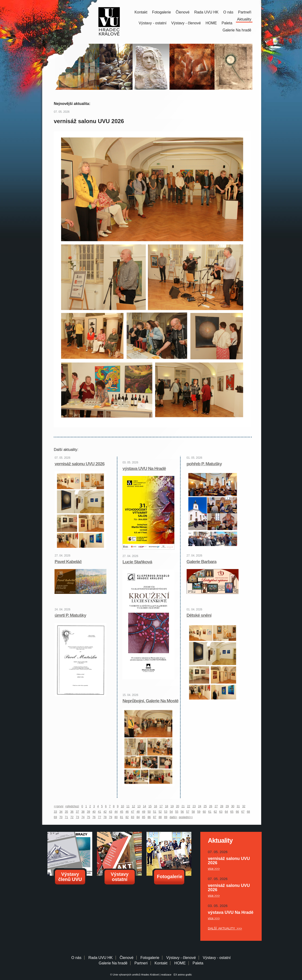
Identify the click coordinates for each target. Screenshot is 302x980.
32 (244, 806)
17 (161, 806)
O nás (228, 12)
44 (116, 812)
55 (177, 812)
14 (145, 806)
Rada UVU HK (206, 12)
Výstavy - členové (186, 23)
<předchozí (72, 806)
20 (178, 806)
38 (83, 812)
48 (138, 812)
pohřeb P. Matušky (204, 464)
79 (111, 817)
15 (150, 806)
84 (138, 817)
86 (149, 817)
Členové (182, 12)
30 (233, 806)
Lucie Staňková (137, 562)
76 (94, 817)
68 (248, 812)
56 (182, 812)
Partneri (141, 963)
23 (194, 806)
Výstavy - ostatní (153, 23)
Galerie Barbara (202, 562)
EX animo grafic (182, 975)
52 (160, 812)
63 (221, 812)
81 (122, 817)
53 (166, 812)
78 (105, 817)
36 (72, 812)
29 (227, 806)
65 (232, 812)
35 (66, 812)
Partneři (245, 12)
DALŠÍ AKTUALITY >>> (225, 928)
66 (237, 812)
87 (155, 817)
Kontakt (141, 12)
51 (155, 812)
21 (183, 806)
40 (94, 812)
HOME (211, 23)
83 (132, 817)
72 (72, 817)
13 (139, 806)
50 (149, 812)
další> (173, 817)
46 (127, 812)
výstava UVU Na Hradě (144, 468)
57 (188, 812)
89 (166, 817)
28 (222, 806)
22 (189, 806)
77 (99, 817)
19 (172, 806)
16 (155, 806)
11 (128, 806)
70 (61, 817)
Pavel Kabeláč (68, 562)
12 (133, 806)
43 (111, 812)
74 (83, 817)
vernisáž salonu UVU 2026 (80, 464)
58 (193, 812)
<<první (59, 806)
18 (166, 806)
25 (205, 806)
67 (243, 812)
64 (226, 812)
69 (55, 817)
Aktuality (244, 19)
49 (144, 812)
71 (66, 817)
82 (127, 817)
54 (171, 812)
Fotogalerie (161, 12)
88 (160, 817)
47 (132, 812)
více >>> (214, 869)
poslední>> (186, 817)
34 (61, 812)
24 (199, 806)
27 (216, 806)
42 (105, 812)
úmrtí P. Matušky (70, 615)
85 (144, 817)
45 (122, 812)
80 (116, 817)
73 (78, 817)
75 (88, 817)
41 (99, 812)
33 (55, 812)
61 (210, 812)
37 (78, 812)
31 (238, 806)
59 (199, 812)
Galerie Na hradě (113, 963)
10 (122, 806)
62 (215, 812)
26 (211, 806)
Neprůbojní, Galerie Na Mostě (150, 701)
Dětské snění (199, 615)
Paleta (227, 23)
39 (88, 812)
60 (204, 812)
